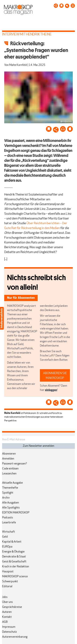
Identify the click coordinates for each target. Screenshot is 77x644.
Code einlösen (10, 469)
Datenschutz (9, 632)
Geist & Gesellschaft (14, 562)
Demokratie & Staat (14, 557)
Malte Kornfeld (18, 65)
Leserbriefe (9, 523)
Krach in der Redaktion (16, 567)
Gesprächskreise (12, 607)
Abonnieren (9, 454)
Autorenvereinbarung (15, 637)
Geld (5, 537)
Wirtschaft (8, 532)
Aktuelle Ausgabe (12, 483)
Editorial (7, 587)
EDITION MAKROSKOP (16, 513)
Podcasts (8, 518)
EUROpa (7, 547)
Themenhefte (10, 488)
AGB (5, 622)
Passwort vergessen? (15, 464)
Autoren (7, 612)
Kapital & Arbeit (12, 542)
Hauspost (8, 572)
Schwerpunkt (10, 582)
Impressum (9, 627)
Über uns (7, 602)
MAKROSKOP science (15, 577)
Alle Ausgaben (11, 503)
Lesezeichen (9, 474)
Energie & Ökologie (13, 552)
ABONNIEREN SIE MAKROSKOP (55, 376)
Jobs (5, 597)
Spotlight (8, 493)
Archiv (6, 498)
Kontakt (7, 617)
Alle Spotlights (11, 508)
